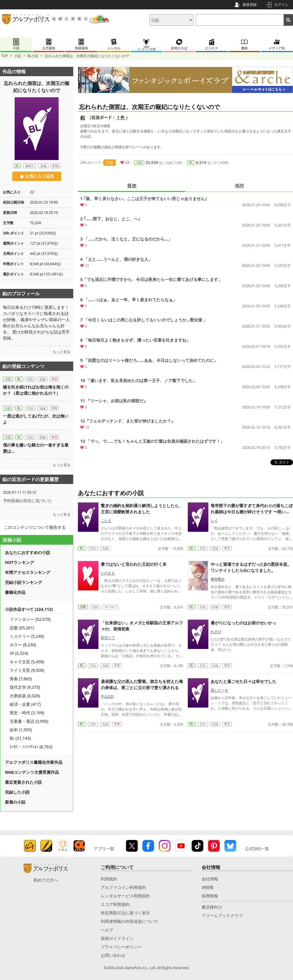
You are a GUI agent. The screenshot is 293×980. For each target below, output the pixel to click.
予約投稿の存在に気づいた (28, 501)
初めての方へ (46, 880)
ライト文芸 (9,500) (27, 670)
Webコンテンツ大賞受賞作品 (32, 772)
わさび (216, 632)
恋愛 (83, 607)
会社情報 (210, 879)
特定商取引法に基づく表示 (125, 913)
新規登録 (250, 5)
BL (191, 162)
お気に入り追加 (37, 176)
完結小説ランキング (23, 582)
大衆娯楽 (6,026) (25, 696)
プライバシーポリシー (121, 947)
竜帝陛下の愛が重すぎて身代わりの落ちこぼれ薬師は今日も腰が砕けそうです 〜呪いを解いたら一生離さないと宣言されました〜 (252, 512)
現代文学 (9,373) (25, 687)
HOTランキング (19, 562)
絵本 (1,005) (21, 730)
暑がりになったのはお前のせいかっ (243, 623)
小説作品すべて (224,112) (29, 609)
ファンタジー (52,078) (30, 619)
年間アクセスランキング (28, 572)
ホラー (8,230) (23, 645)
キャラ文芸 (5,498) (27, 662)
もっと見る (62, 352)
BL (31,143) (20, 738)
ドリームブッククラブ (222, 915)
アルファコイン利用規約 (123, 887)
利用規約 (109, 879)
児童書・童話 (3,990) (29, 721)
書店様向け (212, 907)
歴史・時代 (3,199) (27, 713)
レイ (214, 520)
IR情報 (208, 887)
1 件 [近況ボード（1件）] (121, 117)
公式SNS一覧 (257, 849)
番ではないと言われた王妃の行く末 (134, 564)
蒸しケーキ (219, 690)
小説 (18, 56)
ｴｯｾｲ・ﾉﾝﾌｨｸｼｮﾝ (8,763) (31, 747)
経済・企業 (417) (25, 704)
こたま (106, 520)
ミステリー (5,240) (27, 636)
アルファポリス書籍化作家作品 (34, 762)
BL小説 (33, 56)
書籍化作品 (15, 592)
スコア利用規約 (115, 904)
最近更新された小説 (23, 782)
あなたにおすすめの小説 (28, 552)
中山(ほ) (107, 696)
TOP (5, 56)
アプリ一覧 (104, 849)
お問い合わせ (113, 955)
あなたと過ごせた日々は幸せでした (243, 681)
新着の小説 (15, 802)
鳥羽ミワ (108, 638)
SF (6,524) (19, 653)
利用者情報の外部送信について (130, 921)
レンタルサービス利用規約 (125, 896)
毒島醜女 (218, 579)
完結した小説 (17, 792)
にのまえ (108, 573)
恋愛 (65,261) (22, 628)
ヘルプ (107, 930)
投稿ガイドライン (117, 938)
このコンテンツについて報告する (35, 527)
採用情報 (210, 896)
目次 (132, 186)
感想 (239, 186)
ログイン (281, 5)
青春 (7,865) (21, 679)
